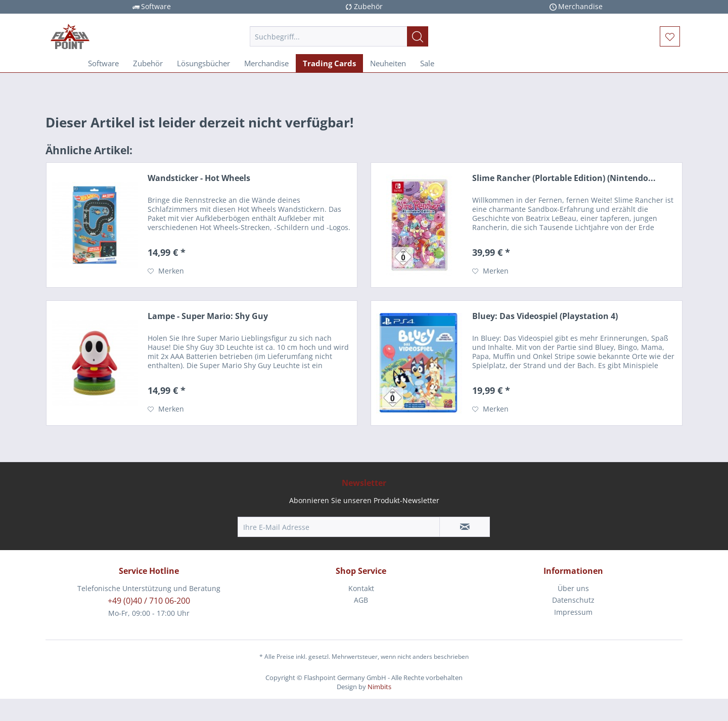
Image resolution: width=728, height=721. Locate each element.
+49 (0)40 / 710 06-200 (149, 601)
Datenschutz (573, 600)
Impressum (573, 612)
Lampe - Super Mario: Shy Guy (208, 316)
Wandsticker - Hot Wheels (199, 178)
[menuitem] (339, 36)
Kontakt (361, 588)
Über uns (573, 588)
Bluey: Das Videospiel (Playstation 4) (545, 316)
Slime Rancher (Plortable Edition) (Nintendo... (564, 178)
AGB (361, 600)
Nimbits (379, 687)
